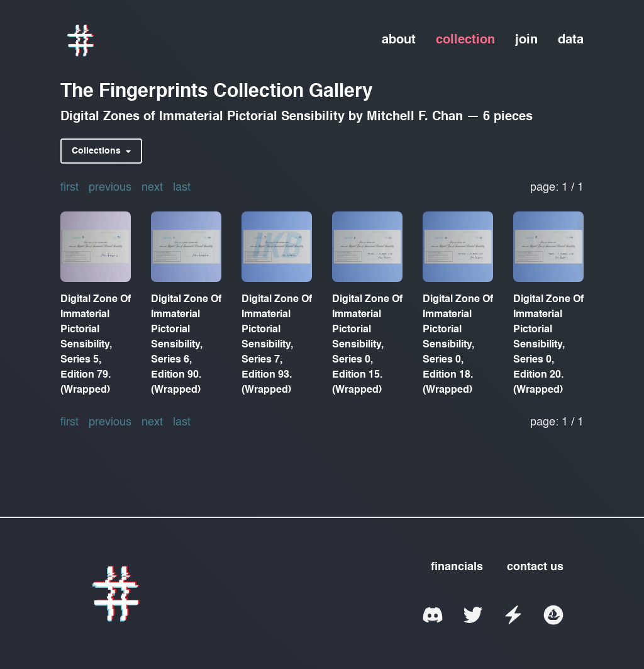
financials (457, 567)
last (182, 188)
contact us (535, 567)
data (571, 40)
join (526, 40)
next (152, 188)
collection (465, 40)
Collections (101, 151)
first (69, 188)
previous (110, 188)
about (399, 40)
